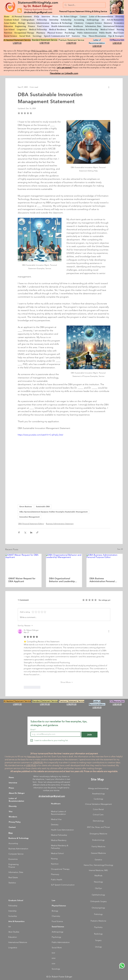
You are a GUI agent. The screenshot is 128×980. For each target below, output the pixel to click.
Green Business (26, 507)
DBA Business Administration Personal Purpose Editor (102, 580)
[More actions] (109, 87)
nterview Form (34, 756)
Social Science (58, 927)
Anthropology (57, 932)
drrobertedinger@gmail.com (38, 12)
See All (120, 549)
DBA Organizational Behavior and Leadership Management (62, 580)
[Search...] (84, 5)
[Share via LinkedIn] (31, 532)
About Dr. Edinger (17, 793)
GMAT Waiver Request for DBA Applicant (22, 580)
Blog (10, 833)
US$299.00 (38, 762)
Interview (13, 783)
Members (13, 817)
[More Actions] (109, 631)
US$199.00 (31, 765)
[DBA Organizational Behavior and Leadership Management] (64, 564)
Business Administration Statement (60, 524)
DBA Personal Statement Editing (31, 524)
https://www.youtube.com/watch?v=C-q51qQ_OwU (40, 435)
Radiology (98, 934)
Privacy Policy (15, 822)
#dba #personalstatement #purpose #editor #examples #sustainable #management (53, 512)
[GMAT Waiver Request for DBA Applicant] (23, 564)
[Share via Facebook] (19, 532)
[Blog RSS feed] (20, 11)
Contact (12, 827)
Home (11, 777)
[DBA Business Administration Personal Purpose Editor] (105, 564)
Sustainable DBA (43, 507)
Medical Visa (56, 819)
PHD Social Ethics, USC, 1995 (44, 51)
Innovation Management (29, 517)
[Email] (55, 734)
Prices (11, 788)
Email (33, 730)
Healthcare (56, 804)
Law (53, 900)
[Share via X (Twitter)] (25, 532)
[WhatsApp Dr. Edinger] (122, 966)
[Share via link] (37, 532)
